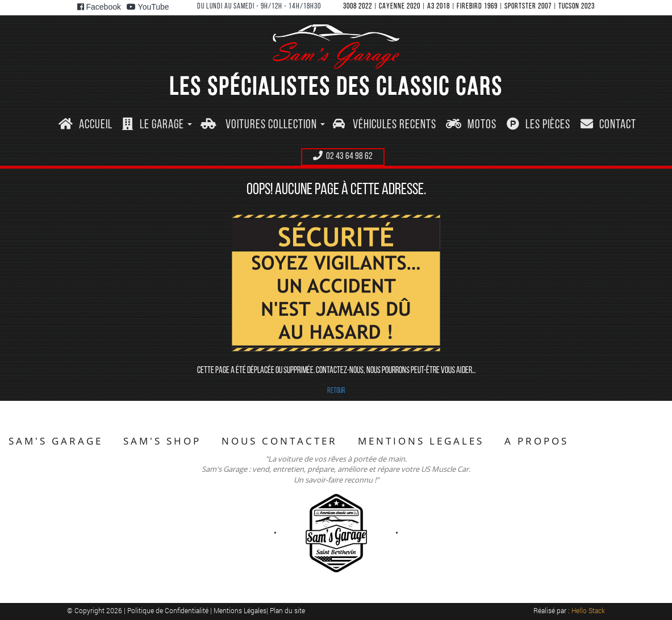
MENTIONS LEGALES (421, 441)
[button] (157, 125)
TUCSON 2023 (577, 7)
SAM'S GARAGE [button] (56, 441)
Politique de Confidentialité (169, 610)
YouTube (148, 7)
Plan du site (287, 610)
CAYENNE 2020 (400, 7)
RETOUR (336, 391)
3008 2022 (358, 7)
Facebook (99, 7)
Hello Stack (588, 610)
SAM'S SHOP (162, 441)
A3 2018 (439, 7)
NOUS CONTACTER (279, 441)
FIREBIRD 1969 (477, 7)
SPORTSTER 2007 (528, 7)
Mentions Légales (240, 610)
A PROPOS (537, 441)
